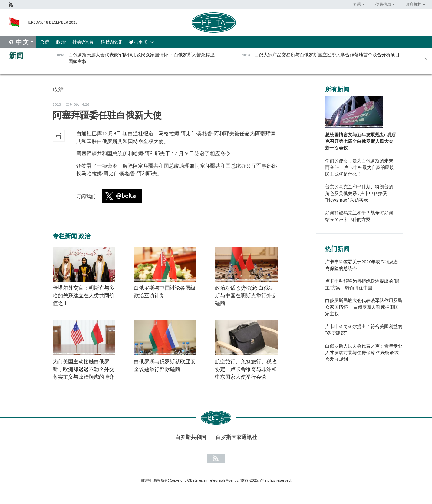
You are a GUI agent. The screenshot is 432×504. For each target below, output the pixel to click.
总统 (45, 42)
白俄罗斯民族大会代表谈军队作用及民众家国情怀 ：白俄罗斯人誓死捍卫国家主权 (364, 307)
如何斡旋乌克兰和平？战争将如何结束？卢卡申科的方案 (359, 216)
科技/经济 (111, 42)
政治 (61, 42)
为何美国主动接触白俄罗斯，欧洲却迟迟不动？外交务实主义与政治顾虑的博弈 (84, 369)
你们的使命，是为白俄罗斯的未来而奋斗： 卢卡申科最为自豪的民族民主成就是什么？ (360, 167)
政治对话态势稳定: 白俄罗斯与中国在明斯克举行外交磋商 (246, 295)
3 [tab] (397, 246)
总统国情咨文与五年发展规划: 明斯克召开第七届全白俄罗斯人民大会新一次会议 (360, 141)
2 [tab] (385, 246)
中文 (23, 42)
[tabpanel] (364, 314)
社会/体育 (83, 42)
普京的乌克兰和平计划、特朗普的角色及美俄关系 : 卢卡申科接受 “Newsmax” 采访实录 (359, 193)
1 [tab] (373, 246)
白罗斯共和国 (191, 437)
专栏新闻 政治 (72, 236)
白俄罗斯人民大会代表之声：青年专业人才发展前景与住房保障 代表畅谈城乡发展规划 (364, 352)
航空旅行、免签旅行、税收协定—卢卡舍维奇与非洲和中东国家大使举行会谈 (246, 369)
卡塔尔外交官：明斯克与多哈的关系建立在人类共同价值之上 (84, 295)
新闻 (16, 56)
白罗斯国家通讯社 (236, 437)
